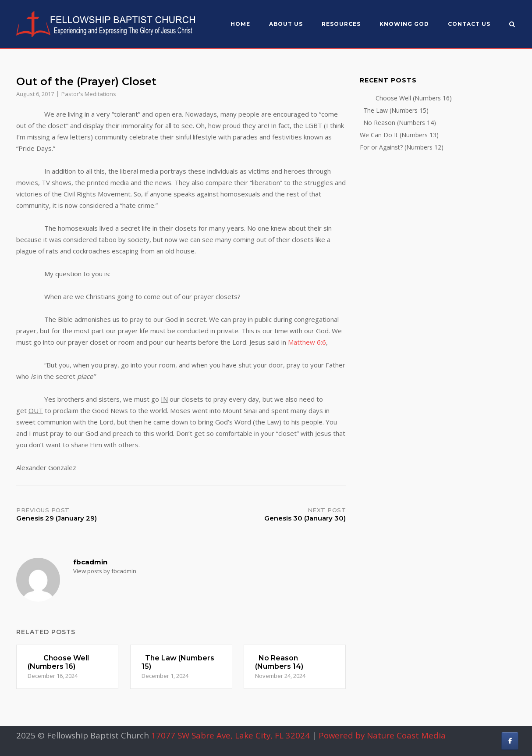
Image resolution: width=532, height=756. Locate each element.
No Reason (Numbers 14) (398, 123)
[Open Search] (512, 25)
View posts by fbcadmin (105, 571)
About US (286, 24)
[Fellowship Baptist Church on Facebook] (510, 741)
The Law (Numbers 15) (394, 110)
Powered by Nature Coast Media (382, 735)
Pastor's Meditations (89, 94)
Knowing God (404, 24)
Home (240, 24)
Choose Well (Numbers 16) (406, 98)
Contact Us (469, 24)
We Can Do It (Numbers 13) (399, 135)
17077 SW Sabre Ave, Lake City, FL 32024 (231, 735)
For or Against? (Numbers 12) (402, 147)
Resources (341, 24)
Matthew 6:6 (307, 342)
